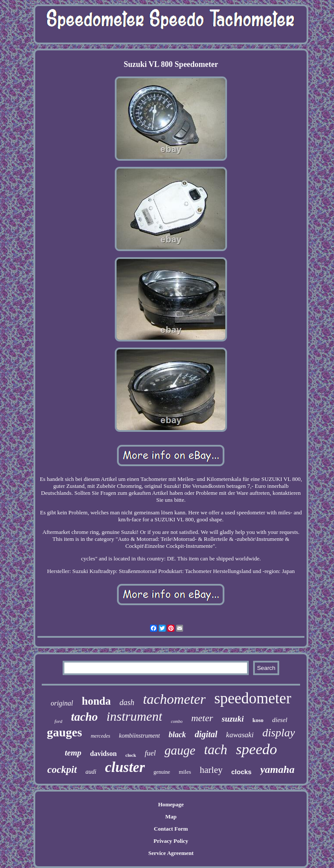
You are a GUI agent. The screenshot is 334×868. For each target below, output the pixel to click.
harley (211, 770)
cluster (125, 767)
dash (127, 702)
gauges (65, 732)
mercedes (101, 736)
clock (130, 755)
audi (91, 772)
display (279, 733)
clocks (242, 772)
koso (258, 720)
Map (171, 817)
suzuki (233, 719)
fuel (150, 753)
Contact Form (171, 829)
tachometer (174, 699)
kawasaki (240, 735)
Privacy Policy (171, 841)
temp (73, 753)
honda (96, 701)
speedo (257, 749)
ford (58, 721)
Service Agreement (171, 853)
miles (185, 772)
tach (215, 750)
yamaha (277, 769)
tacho (84, 717)
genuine (162, 772)
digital (206, 734)
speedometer (253, 698)
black (177, 735)
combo (177, 721)
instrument (134, 716)
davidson (103, 754)
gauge (180, 750)
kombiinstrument (140, 736)
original (62, 703)
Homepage (171, 804)
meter (202, 718)
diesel (280, 720)
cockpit (62, 770)
